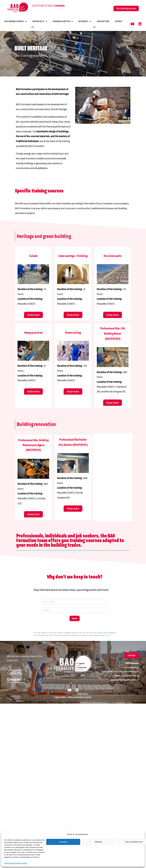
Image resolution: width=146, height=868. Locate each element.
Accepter (63, 842)
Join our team (103, 21)
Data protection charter (80, 697)
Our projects (40, 21)
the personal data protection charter (98, 635)
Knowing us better (63, 21)
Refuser (99, 842)
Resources (85, 21)
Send (75, 618)
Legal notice (60, 697)
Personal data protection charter (16, 863)
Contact (119, 21)
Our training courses (15, 21)
